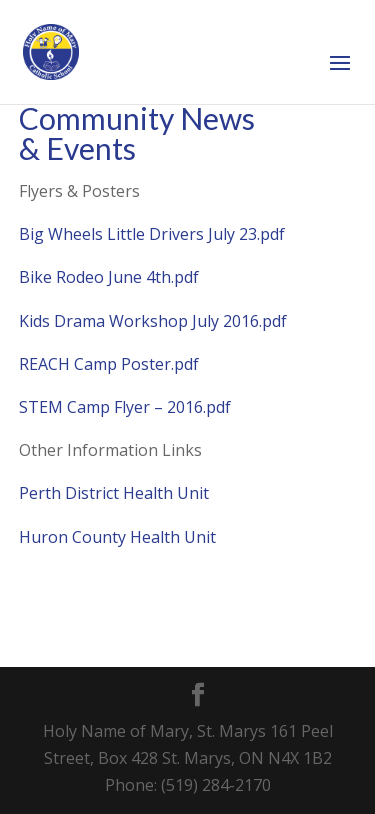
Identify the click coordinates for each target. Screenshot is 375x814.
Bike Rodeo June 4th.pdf (109, 277)
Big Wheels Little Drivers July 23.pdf (152, 234)
